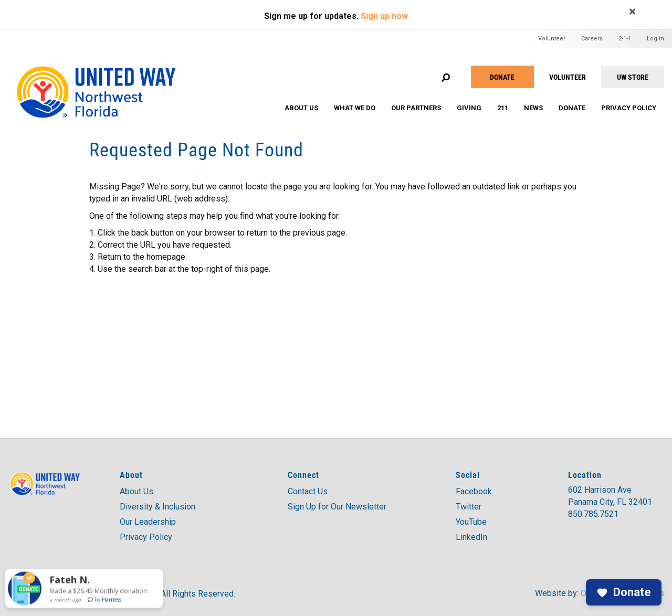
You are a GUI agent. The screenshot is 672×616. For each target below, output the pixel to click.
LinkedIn (471, 537)
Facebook (474, 491)
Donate (502, 77)
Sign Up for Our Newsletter (337, 507)
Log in (655, 39)
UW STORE (633, 77)
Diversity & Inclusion (157, 507)
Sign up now (384, 16)
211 (503, 108)
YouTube (471, 522)
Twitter (469, 507)
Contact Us (308, 491)
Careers (592, 39)
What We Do (355, 108)
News (533, 108)
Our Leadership (148, 522)
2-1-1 (625, 39)
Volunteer (552, 39)
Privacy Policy (629, 108)
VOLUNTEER (568, 77)
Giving (469, 108)
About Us (301, 108)
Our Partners (416, 108)
